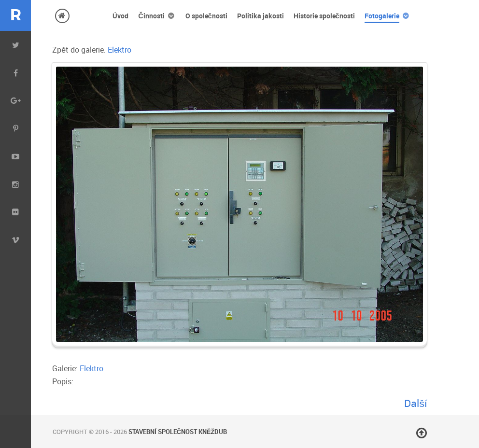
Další (415, 403)
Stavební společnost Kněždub (178, 432)
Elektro (120, 50)
